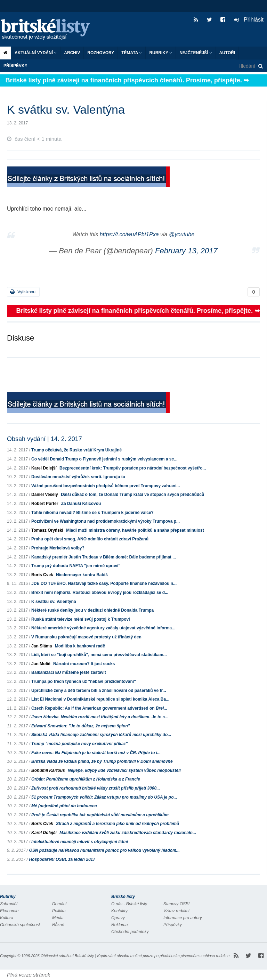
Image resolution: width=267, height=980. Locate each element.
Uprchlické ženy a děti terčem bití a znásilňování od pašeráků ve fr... (99, 691)
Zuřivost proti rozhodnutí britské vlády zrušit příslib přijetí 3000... (96, 788)
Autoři (227, 53)
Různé (58, 925)
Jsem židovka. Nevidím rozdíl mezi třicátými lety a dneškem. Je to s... (100, 717)
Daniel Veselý (45, 495)
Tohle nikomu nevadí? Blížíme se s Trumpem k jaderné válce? (92, 513)
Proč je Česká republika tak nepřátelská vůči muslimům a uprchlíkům (100, 815)
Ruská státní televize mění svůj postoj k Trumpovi (80, 619)
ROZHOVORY (101, 53)
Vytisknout (23, 292)
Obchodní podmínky (130, 932)
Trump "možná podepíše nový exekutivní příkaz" (79, 744)
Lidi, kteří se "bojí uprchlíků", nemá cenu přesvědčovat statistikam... (99, 655)
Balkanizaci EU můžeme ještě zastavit (69, 672)
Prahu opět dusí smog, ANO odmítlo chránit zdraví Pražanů (90, 539)
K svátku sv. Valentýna (54, 602)
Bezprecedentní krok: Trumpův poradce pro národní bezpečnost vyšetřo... (133, 468)
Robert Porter (45, 504)
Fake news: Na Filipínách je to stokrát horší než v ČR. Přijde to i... (96, 753)
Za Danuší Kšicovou (81, 504)
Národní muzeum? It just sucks (84, 664)
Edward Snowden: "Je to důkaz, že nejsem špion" (80, 726)
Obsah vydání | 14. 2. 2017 (44, 439)
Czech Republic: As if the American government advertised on (99, 708)
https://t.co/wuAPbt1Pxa (129, 234)
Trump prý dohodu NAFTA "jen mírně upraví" (76, 566)
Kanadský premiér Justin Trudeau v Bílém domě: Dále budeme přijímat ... (104, 557)
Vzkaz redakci (176, 911)
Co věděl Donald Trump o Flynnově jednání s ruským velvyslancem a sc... (104, 459)
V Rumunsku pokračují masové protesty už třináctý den (86, 637)
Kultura (7, 918)
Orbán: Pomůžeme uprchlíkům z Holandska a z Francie (86, 779)
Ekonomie (9, 911)
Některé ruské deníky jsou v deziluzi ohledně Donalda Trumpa (92, 610)
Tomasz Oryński (47, 530)
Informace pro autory (183, 918)
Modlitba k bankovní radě (80, 646)
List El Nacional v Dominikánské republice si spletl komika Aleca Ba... (100, 699)
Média (58, 918)
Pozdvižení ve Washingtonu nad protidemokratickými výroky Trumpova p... (106, 521)
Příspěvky (15, 66)
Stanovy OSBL (177, 904)
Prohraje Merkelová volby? (58, 548)
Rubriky (161, 53)
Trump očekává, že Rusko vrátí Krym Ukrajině (76, 450)
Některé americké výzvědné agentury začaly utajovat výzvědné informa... (103, 628)
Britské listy (49, 30)
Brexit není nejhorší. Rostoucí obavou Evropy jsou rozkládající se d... (100, 593)
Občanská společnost (20, 925)
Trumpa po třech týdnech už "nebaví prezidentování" (84, 681)
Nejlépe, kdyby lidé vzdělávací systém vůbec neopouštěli (124, 770)
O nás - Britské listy (129, 904)
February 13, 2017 (186, 251)
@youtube (182, 234)
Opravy (118, 918)
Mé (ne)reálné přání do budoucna (64, 806)
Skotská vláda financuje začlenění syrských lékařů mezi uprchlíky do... (101, 735)
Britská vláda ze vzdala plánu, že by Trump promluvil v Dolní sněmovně (102, 761)
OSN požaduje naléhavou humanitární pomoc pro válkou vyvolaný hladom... (104, 850)
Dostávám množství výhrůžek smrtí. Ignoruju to (78, 477)
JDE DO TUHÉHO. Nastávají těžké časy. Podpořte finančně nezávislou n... (104, 583)
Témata (132, 53)
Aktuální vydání (36, 53)
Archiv (72, 53)
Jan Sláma (42, 646)
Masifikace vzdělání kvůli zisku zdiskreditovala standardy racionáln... (128, 833)
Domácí (59, 904)
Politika (59, 911)
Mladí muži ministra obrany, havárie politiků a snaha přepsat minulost (135, 530)
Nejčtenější (196, 53)
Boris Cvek (42, 575)
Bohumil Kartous (48, 770)
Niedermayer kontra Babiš (82, 575)
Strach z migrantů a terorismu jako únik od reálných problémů (118, 824)
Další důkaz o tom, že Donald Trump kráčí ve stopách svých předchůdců (132, 495)
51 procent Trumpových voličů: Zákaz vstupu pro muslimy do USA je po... (104, 797)
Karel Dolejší (44, 468)
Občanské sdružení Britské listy (67, 956)
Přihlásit (249, 20)
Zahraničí (9, 904)
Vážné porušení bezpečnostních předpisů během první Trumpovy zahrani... (106, 486)
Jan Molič (41, 664)
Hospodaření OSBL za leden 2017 (62, 859)
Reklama (119, 925)
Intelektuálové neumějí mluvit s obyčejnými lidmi (80, 842)
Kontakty (119, 911)
